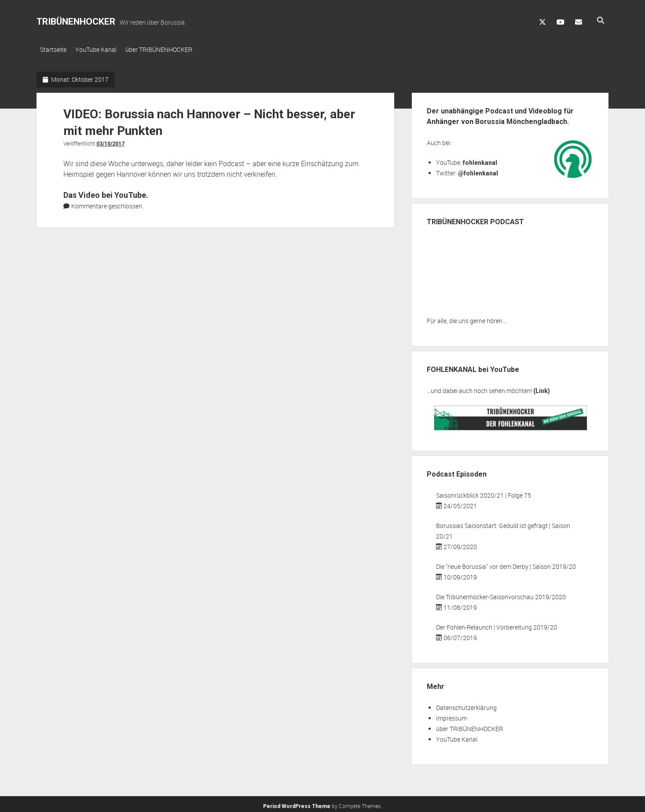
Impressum (451, 716)
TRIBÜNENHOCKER (76, 22)
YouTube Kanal (100, 49)
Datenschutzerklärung (466, 705)
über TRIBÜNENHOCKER (168, 49)
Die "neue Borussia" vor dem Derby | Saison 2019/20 (506, 564)
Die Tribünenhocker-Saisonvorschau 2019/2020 (501, 594)
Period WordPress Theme (297, 804)
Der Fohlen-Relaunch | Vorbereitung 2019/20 (497, 624)
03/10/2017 (110, 141)
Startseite (53, 49)
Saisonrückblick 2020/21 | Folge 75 (484, 493)
